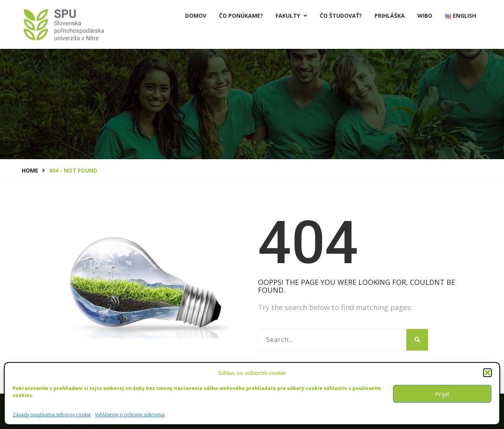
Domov (196, 16)
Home (30, 170)
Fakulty (291, 16)
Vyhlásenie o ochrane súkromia (130, 415)
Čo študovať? (341, 16)
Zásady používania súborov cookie (52, 415)
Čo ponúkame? (241, 16)
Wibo (425, 16)
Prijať (442, 394)
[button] (487, 373)
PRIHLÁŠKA (390, 16)
